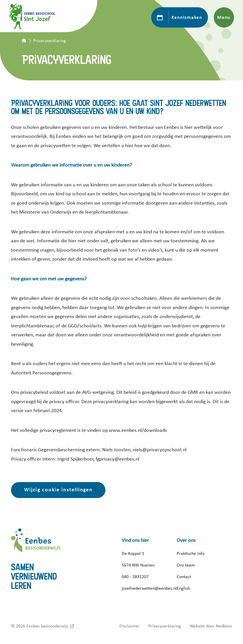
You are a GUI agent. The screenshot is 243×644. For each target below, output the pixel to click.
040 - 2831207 (135, 577)
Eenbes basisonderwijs (47, 626)
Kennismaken (187, 17)
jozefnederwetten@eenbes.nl (149, 588)
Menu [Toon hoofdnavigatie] (224, 17)
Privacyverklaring (165, 626)
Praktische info (191, 553)
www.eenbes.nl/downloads (138, 430)
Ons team (186, 565)
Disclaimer (129, 626)
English (183, 588)
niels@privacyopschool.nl (160, 450)
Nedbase (224, 626)
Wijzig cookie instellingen (58, 490)
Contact (184, 577)
